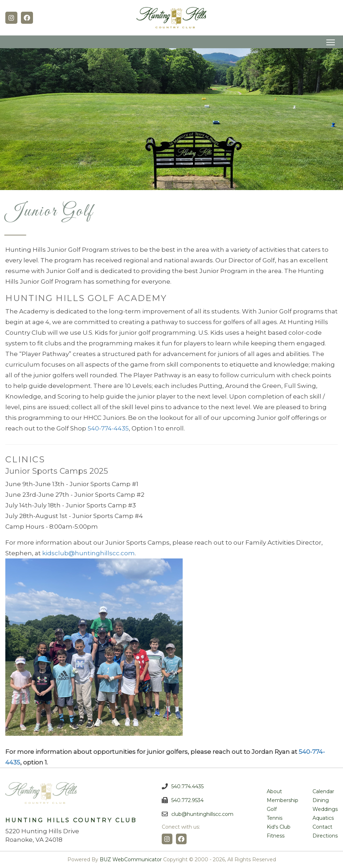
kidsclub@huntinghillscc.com (88, 553)
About (274, 791)
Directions (325, 836)
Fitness (276, 836)
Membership (283, 800)
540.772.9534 (187, 800)
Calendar (323, 791)
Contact (322, 827)
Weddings (325, 809)
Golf (272, 809)
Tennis (275, 818)
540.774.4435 (187, 786)
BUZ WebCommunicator (131, 859)
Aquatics (323, 818)
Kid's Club (279, 827)
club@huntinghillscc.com (202, 814)
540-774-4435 (108, 428)
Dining (321, 800)
